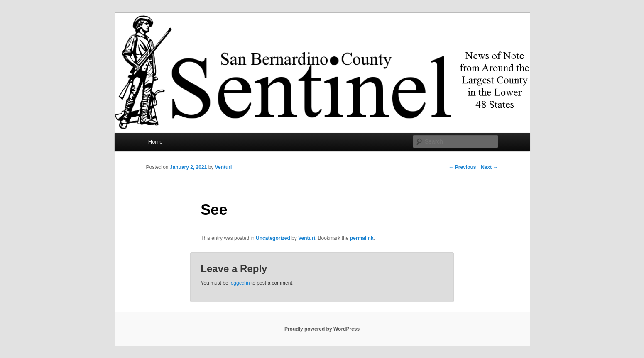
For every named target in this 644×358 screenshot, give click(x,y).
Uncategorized (273, 238)
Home (155, 142)
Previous (462, 167)
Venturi (224, 167)
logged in (240, 283)
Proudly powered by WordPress (322, 329)
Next (489, 167)
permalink (362, 238)
